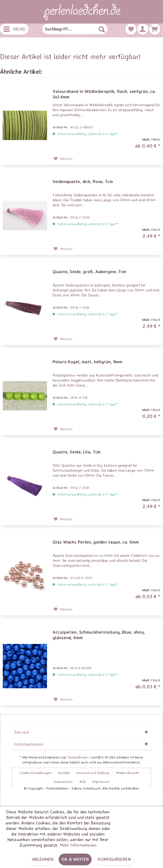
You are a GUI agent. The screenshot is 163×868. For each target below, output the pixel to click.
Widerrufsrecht (127, 773)
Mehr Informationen (78, 845)
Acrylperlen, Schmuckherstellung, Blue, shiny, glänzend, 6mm (99, 635)
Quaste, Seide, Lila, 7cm (77, 452)
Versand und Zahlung (93, 773)
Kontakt (64, 773)
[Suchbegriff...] (75, 29)
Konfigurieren (114, 859)
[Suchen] (102, 29)
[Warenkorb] (155, 29)
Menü (15, 28)
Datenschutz (63, 781)
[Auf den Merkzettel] (63, 159)
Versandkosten (78, 757)
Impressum (101, 781)
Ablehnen (43, 859)
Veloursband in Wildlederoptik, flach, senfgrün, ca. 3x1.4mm (104, 94)
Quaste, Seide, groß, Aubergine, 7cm (89, 271)
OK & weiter (75, 859)
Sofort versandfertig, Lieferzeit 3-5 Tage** (88, 134)
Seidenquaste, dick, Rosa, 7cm (83, 181)
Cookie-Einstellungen (36, 773)
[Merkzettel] (131, 29)
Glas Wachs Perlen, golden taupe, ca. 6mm (96, 542)
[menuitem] (14, 29)
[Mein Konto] (143, 29)
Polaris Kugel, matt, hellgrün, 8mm (87, 362)
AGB (83, 781)
